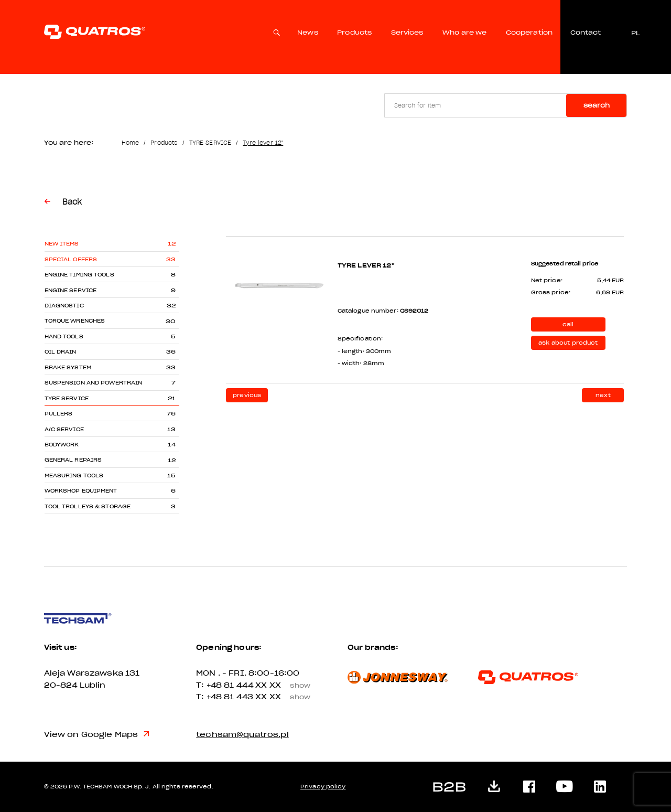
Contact (585, 33)
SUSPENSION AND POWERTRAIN (94, 383)
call (568, 324)
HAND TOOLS (64, 336)
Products (354, 33)
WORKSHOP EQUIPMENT (81, 491)
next (603, 395)
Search (597, 105)
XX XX (286, 685)
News (308, 33)
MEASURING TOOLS (74, 476)
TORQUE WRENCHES (75, 321)
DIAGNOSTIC (64, 306)
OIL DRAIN (61, 352)
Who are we (464, 33)
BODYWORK (62, 445)
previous (247, 395)
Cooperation (529, 33)
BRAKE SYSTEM (68, 367)
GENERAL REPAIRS (73, 460)
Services (407, 33)
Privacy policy (323, 787)
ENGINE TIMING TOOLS (79, 275)
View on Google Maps (97, 735)
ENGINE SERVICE (71, 290)
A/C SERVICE (64, 429)
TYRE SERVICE (210, 143)
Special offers (71, 259)
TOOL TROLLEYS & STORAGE (88, 506)
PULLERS (59, 414)
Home (131, 143)
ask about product (568, 343)
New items (62, 244)
